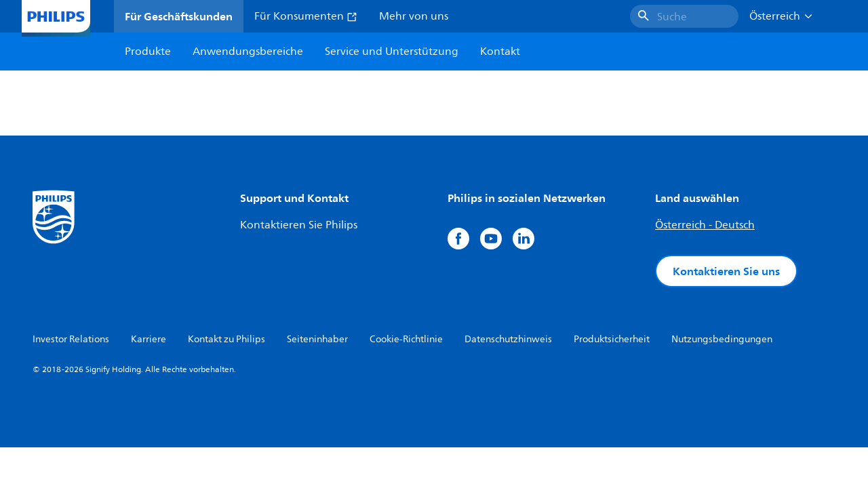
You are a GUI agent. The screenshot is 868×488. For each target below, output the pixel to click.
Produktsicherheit (612, 339)
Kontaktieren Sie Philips (299, 225)
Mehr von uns (414, 16)
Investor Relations (71, 339)
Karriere (149, 339)
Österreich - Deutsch (705, 225)
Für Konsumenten (306, 16)
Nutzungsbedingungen (722, 339)
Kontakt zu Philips (226, 339)
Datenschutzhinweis (508, 339)
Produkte (148, 52)
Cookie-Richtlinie (406, 339)
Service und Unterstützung (392, 52)
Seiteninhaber (317, 339)
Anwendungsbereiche (248, 52)
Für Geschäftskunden (179, 16)
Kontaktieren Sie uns (726, 271)
